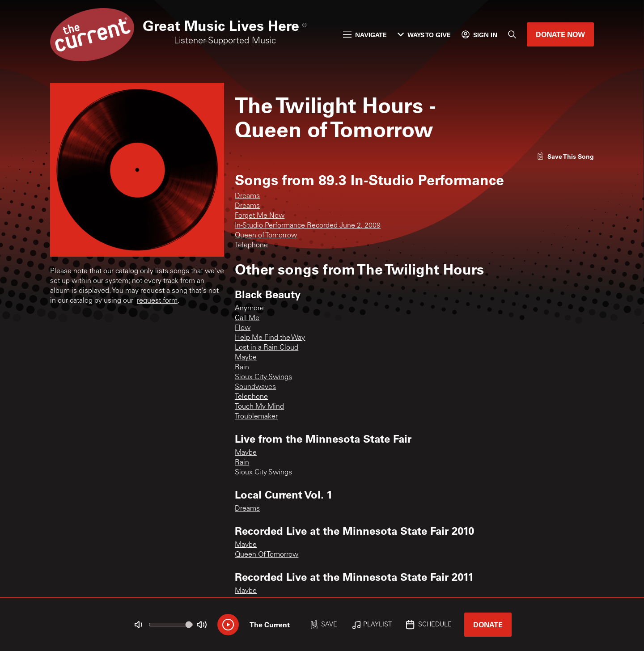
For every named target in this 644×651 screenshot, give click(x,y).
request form (157, 301)
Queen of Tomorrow (266, 236)
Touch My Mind (259, 407)
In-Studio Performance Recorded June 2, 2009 (308, 226)
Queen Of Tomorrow (267, 555)
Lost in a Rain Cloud (267, 348)
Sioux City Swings (263, 377)
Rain (242, 368)
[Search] (512, 34)
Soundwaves (255, 387)
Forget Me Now (260, 216)
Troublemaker (256, 417)
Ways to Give (424, 35)
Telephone (251, 245)
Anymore (249, 309)
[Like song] (565, 156)
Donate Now (560, 34)
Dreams (247, 196)
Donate (488, 624)
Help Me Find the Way (270, 338)
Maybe (246, 358)
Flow (243, 328)
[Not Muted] (139, 625)
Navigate (365, 35)
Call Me (247, 318)
